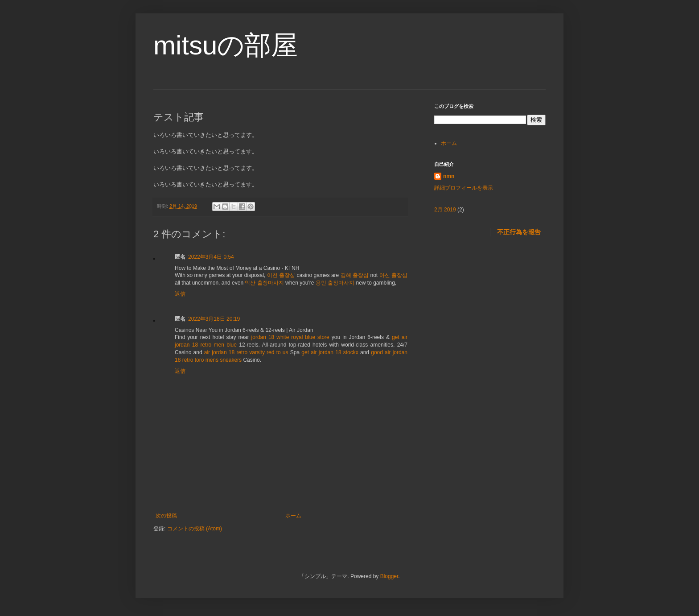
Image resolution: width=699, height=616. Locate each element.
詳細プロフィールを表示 (464, 188)
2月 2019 (445, 210)
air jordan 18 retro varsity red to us (246, 352)
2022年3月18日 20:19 (214, 319)
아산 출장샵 (393, 275)
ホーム (293, 516)
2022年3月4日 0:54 (211, 257)
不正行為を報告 (519, 232)
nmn (449, 176)
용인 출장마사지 (335, 283)
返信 (180, 294)
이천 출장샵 (281, 275)
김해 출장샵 (355, 275)
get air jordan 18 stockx (330, 352)
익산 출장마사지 (264, 283)
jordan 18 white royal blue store (290, 337)
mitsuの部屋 (226, 45)
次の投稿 (166, 516)
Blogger (389, 576)
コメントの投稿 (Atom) (195, 529)
